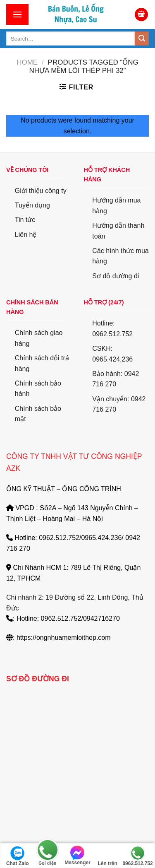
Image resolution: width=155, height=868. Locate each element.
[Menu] (17, 14)
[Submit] (142, 39)
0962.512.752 (137, 856)
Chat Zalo (18, 856)
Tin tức (25, 220)
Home (27, 62)
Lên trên (107, 856)
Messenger (77, 856)
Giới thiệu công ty (41, 191)
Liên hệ (26, 235)
